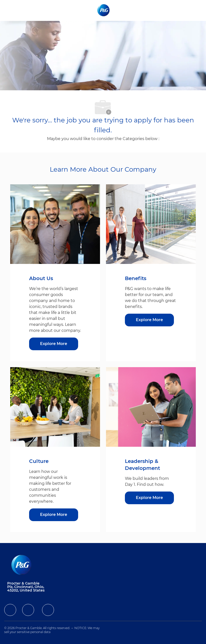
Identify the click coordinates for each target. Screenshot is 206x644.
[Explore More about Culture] (54, 515)
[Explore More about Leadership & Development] (149, 498)
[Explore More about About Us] (54, 344)
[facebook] (10, 610)
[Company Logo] (104, 10)
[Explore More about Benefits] (149, 320)
